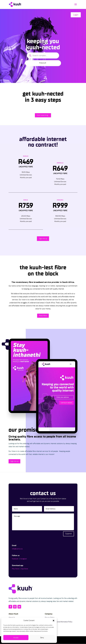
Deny (42, 638)
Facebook (15, 559)
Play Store (16, 569)
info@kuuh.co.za (17, 549)
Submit (69, 534)
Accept (16, 638)
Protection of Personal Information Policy (59, 622)
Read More (43, 316)
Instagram (24, 559)
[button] (54, 621)
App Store (24, 569)
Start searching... (43, 115)
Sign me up (43, 239)
